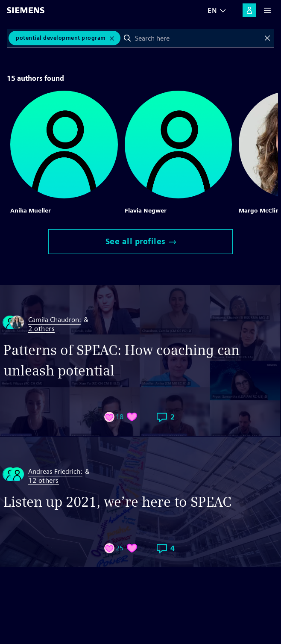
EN (212, 10)
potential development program (61, 38)
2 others (41, 329)
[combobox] (198, 38)
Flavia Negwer (146, 210)
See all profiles (141, 241)
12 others (44, 481)
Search (127, 38)
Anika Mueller (31, 210)
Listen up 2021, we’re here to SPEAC (117, 502)
